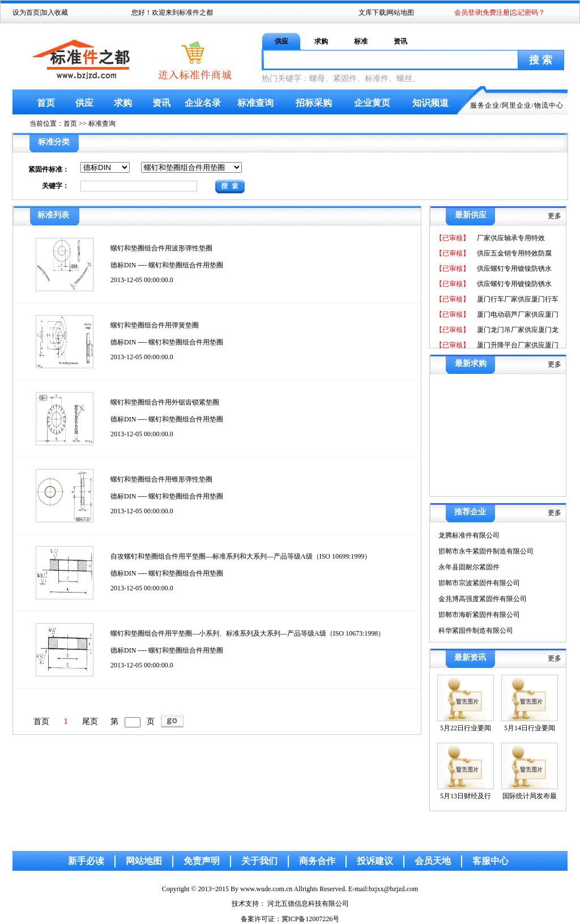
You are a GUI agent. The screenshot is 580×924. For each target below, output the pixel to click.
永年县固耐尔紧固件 (469, 567)
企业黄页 (372, 103)
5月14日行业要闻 (530, 728)
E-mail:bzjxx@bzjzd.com (383, 889)
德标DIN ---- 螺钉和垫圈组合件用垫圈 (167, 265)
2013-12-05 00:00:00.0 (142, 280)
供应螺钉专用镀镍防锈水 (513, 269)
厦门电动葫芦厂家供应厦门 (517, 314)
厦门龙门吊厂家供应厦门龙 (517, 330)
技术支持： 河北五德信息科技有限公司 (290, 904)
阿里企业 (517, 105)
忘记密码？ (528, 12)
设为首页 (26, 12)
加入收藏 (54, 12)
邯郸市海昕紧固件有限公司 (479, 615)
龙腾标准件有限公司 (469, 535)
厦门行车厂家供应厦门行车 (517, 299)
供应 (282, 41)
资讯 (400, 41)
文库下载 (372, 12)
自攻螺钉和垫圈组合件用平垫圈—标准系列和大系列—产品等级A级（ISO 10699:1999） (241, 556)
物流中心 (549, 105)
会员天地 (433, 861)
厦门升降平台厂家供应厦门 (517, 345)
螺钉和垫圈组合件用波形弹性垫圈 (161, 248)
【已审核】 (453, 238)
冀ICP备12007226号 (311, 919)
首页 (46, 103)
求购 (321, 41)
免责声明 (202, 861)
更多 (555, 216)
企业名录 (203, 103)
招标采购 (314, 103)
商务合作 (317, 861)
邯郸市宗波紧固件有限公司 (479, 583)
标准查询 (255, 103)
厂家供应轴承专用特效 (510, 238)
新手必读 (86, 861)
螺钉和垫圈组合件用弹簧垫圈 (155, 325)
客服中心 (491, 861)
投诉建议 (375, 861)
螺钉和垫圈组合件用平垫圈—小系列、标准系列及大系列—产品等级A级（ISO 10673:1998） (248, 633)
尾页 (90, 721)
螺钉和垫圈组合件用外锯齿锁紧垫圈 (165, 402)
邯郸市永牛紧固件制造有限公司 (486, 551)
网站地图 (400, 12)
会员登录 (468, 12)
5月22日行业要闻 (466, 728)
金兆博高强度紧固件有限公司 (483, 599)
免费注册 (496, 12)
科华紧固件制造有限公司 (476, 631)
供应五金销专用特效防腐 (513, 253)
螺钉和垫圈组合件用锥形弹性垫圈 (161, 479)
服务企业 (485, 105)
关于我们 (259, 861)
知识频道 (430, 103)
